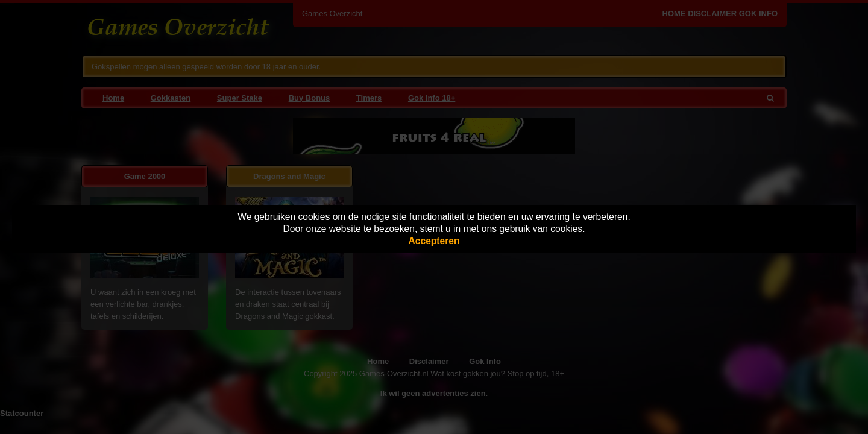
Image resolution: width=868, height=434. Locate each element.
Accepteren (434, 241)
